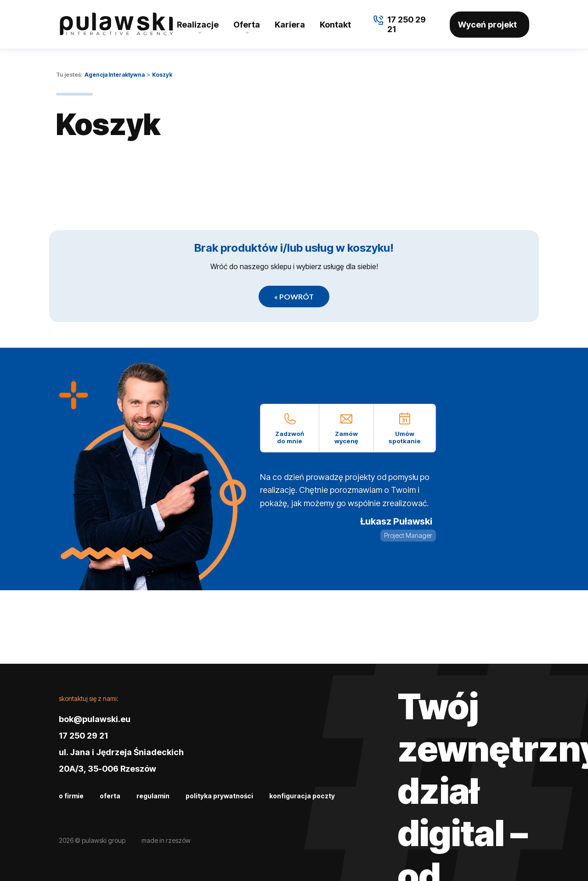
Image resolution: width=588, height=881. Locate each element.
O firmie (71, 796)
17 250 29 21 (83, 736)
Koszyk (162, 75)
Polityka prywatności (219, 796)
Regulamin (153, 796)
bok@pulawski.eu (95, 719)
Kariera (290, 25)
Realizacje (198, 25)
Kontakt (335, 25)
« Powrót (294, 296)
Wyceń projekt (487, 25)
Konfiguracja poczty (302, 796)
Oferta (247, 25)
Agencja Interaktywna (115, 75)
